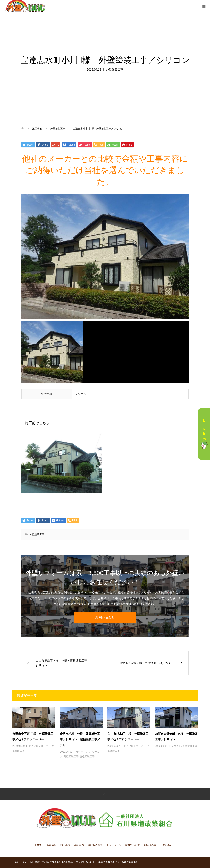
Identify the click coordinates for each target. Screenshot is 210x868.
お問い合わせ (105, 617)
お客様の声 (150, 845)
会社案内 (79, 845)
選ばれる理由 (95, 845)
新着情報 (51, 845)
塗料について (132, 845)
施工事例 (65, 845)
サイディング (83, 752)
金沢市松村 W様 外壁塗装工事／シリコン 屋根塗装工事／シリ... (80, 739)
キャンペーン (114, 845)
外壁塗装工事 (115, 69)
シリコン (176, 746)
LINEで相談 (204, 434)
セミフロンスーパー (40, 746)
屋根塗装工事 (87, 756)
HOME (39, 845)
